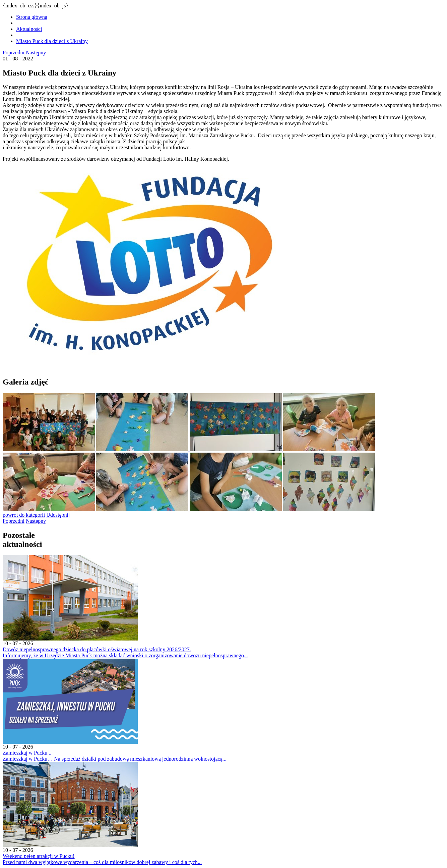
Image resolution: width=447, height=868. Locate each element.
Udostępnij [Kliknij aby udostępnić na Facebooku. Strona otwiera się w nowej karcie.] (58, 515)
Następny (36, 521)
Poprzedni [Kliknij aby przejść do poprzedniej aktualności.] (14, 53)
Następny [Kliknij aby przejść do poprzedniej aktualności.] (36, 53)
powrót (24, 515)
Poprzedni (14, 521)
